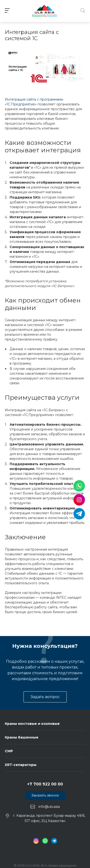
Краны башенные (22, 737)
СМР (9, 751)
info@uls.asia (49, 806)
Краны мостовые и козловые (32, 724)
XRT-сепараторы (21, 765)
